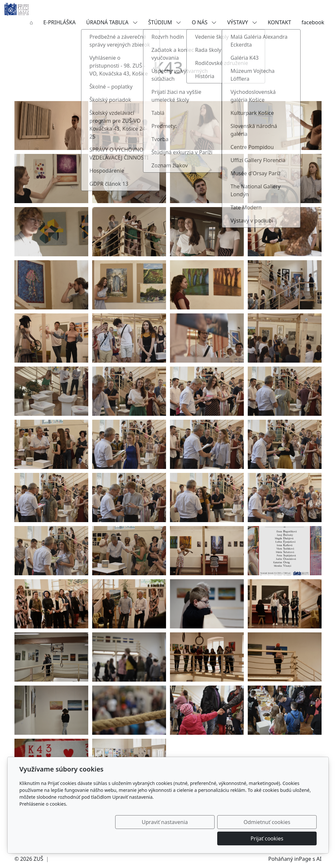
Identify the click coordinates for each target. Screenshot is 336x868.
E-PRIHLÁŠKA (59, 22)
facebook (313, 22)
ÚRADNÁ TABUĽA (112, 22)
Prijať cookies (285, 838)
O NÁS (204, 22)
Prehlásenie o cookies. (43, 820)
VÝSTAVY (242, 22)
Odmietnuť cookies (220, 838)
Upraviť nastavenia (154, 838)
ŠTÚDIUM (165, 22)
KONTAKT (279, 22)
